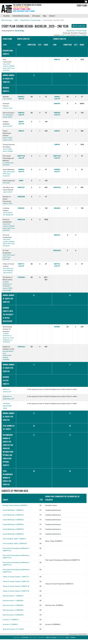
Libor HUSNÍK (7, 99)
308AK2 (57, 97)
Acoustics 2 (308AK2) (10, 624)
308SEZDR (21, 197)
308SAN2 (57, 208)
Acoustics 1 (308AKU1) (11, 620)
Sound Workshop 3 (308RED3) (13, 520)
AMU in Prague (51, 637)
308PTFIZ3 (21, 156)
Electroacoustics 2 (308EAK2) (13, 605)
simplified (84, 35)
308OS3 (21, 131)
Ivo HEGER (6, 163)
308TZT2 (57, 264)
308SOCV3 (21, 219)
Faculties (6, 16)
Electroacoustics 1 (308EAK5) (13, 601)
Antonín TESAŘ (7, 288)
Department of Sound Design (31, 20)
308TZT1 (21, 264)
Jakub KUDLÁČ (7, 126)
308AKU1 (21, 97)
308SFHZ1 (21, 187)
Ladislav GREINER (8, 66)
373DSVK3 (21, 277)
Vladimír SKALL (8, 108)
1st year (67, 35)
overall (62, 35)
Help (45, 16)
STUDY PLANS (82, 6)
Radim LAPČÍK (7, 138)
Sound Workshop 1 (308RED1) (13, 510)
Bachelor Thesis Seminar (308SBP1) (15, 505)
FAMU (16, 20)
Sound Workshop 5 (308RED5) (13, 529)
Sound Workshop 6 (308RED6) (13, 534)
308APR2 (57, 104)
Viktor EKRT (6, 64)
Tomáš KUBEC (7, 149)
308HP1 (21, 122)
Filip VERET (6, 183)
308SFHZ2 (57, 187)
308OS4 (57, 131)
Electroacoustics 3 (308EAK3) (13, 610)
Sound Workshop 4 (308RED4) (13, 524)
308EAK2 (21, 113)
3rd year (78, 35)
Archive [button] (52, 16)
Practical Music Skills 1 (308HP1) (14, 539)
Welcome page (7, 20)
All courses (36, 16)
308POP (57, 144)
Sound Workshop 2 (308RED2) (13, 515)
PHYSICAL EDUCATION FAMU (7, 406)
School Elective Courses (21, 16)
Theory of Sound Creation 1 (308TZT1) (16, 577)
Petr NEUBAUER (8, 115)
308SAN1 (21, 208)
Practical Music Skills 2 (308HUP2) (15, 543)
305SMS (57, 327)
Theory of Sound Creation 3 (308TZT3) (16, 586)
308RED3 (21, 169)
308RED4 (57, 169)
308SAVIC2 (57, 250)
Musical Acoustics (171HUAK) (13, 629)
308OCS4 (57, 235)
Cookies (73, 637)
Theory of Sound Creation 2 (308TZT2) (16, 581)
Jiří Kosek (25, 637)
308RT (21, 181)
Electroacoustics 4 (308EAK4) (13, 615)
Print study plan (79, 26)
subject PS (21, 172)
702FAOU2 (21, 347)
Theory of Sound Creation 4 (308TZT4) (16, 591)
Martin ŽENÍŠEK (8, 151)
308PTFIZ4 (57, 156)
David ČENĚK (7, 290)
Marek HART (7, 68)
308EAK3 (57, 113)
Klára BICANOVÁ (8, 351)
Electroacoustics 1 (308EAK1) (13, 596)
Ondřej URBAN (7, 117)
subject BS (21, 99)
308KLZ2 (57, 59)
